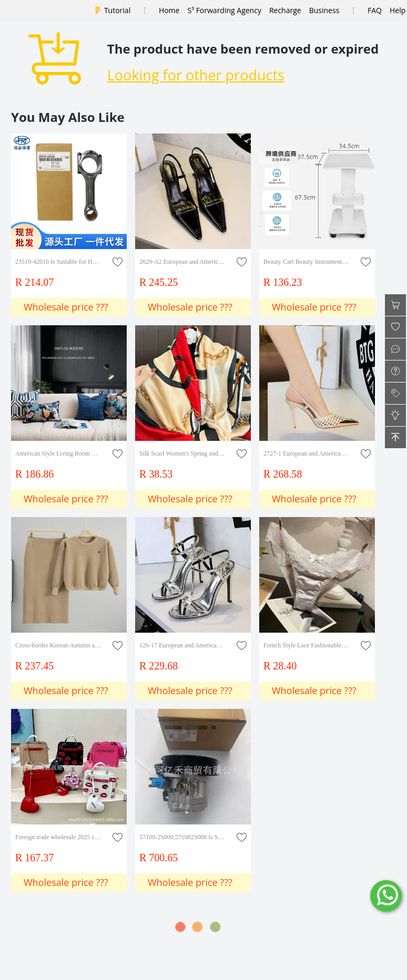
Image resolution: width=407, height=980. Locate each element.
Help (398, 10)
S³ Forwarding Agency (224, 10)
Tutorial (117, 10)
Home (169, 10)
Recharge (285, 10)
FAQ (375, 10)
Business (324, 10)
